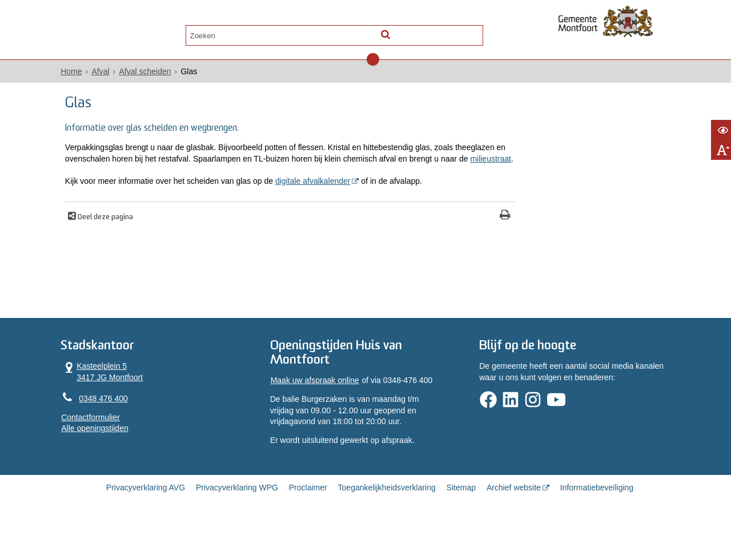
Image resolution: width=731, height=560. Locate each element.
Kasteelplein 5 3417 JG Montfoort (121, 401)
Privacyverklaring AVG (146, 521)
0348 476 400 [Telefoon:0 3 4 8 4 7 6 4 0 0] (123, 428)
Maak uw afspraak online (321, 412)
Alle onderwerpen (127, 32)
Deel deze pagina (126, 244)
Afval (120, 75)
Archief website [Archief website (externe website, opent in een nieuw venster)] (514, 521)
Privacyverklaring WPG (237, 521)
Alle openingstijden (114, 458)
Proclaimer (308, 521)
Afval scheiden (164, 75)
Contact (201, 32)
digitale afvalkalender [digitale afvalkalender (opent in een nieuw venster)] (334, 195)
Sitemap (461, 521)
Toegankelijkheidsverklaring (387, 521)
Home (91, 75)
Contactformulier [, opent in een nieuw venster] (110, 448)
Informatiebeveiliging (597, 521)
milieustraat (311, 173)
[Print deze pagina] (423, 242)
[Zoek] (464, 32)
